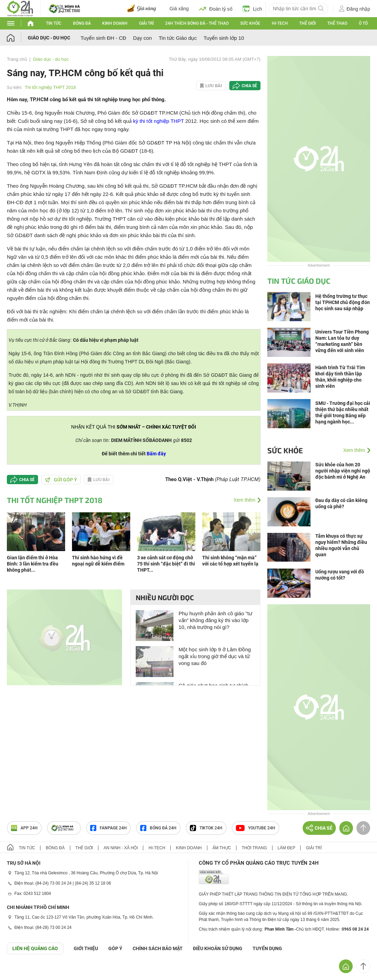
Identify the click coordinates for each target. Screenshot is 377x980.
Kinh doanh (115, 23)
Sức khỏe (250, 23)
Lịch (252, 9)
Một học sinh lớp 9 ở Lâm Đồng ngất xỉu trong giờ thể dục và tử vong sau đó (215, 656)
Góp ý (115, 948)
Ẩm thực (222, 848)
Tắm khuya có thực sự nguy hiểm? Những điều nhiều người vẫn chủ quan (341, 545)
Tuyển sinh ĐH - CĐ (103, 38)
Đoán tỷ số (216, 9)
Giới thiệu (86, 948)
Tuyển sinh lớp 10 (224, 38)
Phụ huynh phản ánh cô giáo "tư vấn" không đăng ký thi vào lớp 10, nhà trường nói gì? (215, 620)
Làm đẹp (287, 848)
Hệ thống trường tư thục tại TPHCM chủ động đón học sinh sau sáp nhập (343, 302)
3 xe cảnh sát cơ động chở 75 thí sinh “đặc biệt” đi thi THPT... (166, 564)
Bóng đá (82, 23)
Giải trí (146, 23)
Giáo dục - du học (49, 38)
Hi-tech (280, 23)
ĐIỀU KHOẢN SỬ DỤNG (218, 948)
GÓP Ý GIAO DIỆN (20, 971)
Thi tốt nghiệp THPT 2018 (50, 87)
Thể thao (337, 23)
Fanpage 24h (108, 828)
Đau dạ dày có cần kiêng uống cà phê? (341, 503)
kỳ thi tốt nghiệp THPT (158, 121)
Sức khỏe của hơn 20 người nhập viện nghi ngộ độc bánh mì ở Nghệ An (343, 471)
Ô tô (363, 23)
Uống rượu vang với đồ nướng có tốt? (340, 575)
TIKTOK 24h (206, 828)
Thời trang (254, 848)
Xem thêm (244, 500)
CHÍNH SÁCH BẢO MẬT (158, 948)
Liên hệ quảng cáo (35, 948)
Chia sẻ (249, 86)
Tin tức (54, 23)
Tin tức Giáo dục (178, 38)
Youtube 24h (256, 828)
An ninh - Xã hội (121, 848)
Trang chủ (17, 59)
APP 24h (24, 828)
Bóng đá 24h (158, 828)
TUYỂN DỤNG (267, 948)
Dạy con (142, 38)
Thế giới (307, 23)
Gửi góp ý (61, 480)
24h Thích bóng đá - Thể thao (197, 23)
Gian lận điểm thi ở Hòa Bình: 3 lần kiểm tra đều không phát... (33, 564)
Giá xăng (179, 9)
